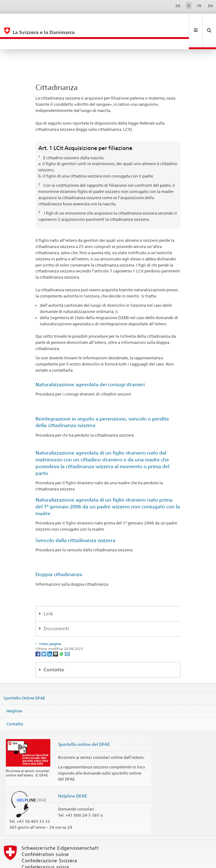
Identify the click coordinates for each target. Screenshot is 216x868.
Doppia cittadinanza (59, 554)
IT (189, 6)
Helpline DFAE (73, 775)
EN (210, 6)
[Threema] (56, 633)
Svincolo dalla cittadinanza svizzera (75, 520)
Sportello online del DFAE (84, 723)
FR (199, 6)
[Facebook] (38, 633)
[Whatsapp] (62, 633)
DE (178, 6)
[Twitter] (44, 633)
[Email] (67, 633)
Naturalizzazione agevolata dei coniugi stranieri (90, 364)
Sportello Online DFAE (24, 677)
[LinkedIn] (50, 633)
